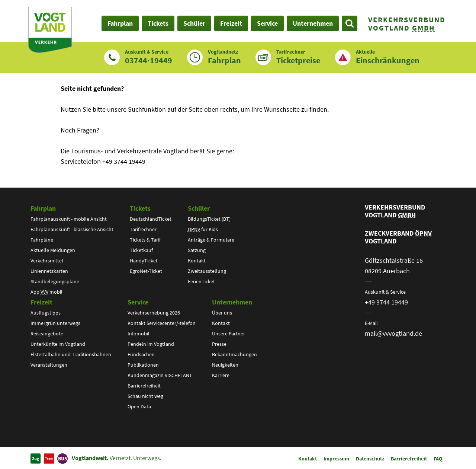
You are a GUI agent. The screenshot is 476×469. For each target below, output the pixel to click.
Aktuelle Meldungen (53, 250)
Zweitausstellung (207, 271)
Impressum (336, 459)
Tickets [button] (158, 23)
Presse (219, 344)
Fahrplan (43, 208)
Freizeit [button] (231, 23)
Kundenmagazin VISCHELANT (160, 375)
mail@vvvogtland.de (393, 333)
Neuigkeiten (225, 365)
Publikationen (143, 365)
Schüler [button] (194, 23)
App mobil (46, 292)
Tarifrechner (143, 229)
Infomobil (139, 334)
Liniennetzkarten (49, 271)
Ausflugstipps (46, 313)
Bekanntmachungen (234, 354)
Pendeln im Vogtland (151, 344)
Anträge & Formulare (211, 240)
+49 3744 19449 (386, 302)
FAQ (438, 459)
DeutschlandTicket (151, 219)
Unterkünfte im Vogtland (58, 344)
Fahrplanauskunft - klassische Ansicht (72, 229)
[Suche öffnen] (350, 23)
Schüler (199, 208)
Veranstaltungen (49, 365)
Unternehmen (232, 302)
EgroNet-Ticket (146, 271)
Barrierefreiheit (144, 386)
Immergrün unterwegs (55, 323)
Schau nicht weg (145, 396)
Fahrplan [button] (120, 23)
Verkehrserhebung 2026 (154, 313)
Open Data (139, 406)
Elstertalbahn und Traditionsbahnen (71, 354)
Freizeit (41, 302)
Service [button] (267, 23)
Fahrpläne (42, 240)
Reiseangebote (47, 334)
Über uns (222, 313)
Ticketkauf (141, 250)
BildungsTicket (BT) (209, 219)
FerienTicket (201, 281)
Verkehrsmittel (47, 261)
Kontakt (197, 261)
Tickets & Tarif (145, 240)
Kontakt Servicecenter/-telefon (162, 323)
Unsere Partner (229, 334)
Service (138, 302)
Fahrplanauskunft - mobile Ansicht (69, 219)
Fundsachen (141, 354)
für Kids (203, 229)
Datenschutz (370, 459)
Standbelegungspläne (55, 281)
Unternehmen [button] (313, 23)
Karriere (221, 375)
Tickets (140, 208)
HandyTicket (144, 261)
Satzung (197, 250)
